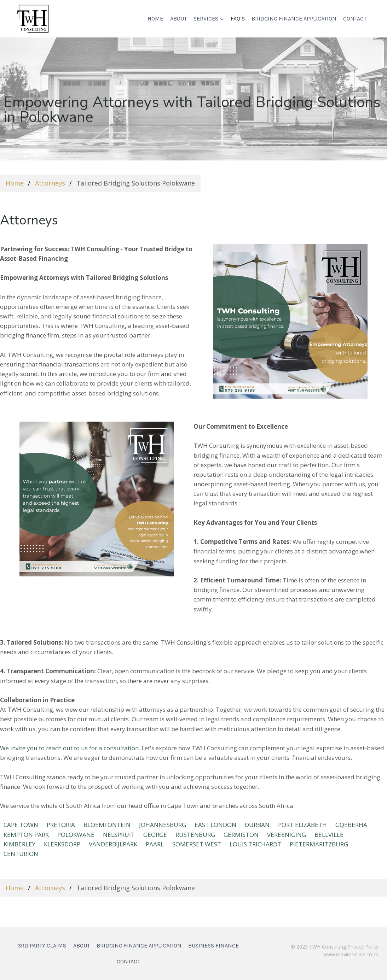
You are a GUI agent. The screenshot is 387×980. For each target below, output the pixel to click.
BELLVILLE (329, 835)
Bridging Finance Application (294, 19)
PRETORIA (61, 825)
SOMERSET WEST (197, 844)
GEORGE (155, 835)
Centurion (21, 854)
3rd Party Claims (42, 946)
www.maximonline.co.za (351, 954)
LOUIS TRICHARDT (255, 844)
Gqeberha (351, 825)
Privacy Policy (363, 947)
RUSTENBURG (195, 835)
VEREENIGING (287, 835)
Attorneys (50, 183)
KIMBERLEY (19, 844)
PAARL (155, 844)
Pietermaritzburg (319, 844)
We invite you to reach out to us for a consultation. (70, 748)
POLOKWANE (76, 835)
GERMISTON (241, 835)
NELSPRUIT (119, 835)
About (178, 19)
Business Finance (213, 946)
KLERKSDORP (62, 844)
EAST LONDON (215, 825)
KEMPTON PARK (26, 835)
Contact (355, 19)
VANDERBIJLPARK (113, 844)
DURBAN (257, 825)
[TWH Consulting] (33, 19)
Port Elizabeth (302, 825)
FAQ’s (238, 19)
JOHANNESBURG (163, 825)
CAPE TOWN (21, 825)
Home (155, 19)
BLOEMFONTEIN (107, 825)
